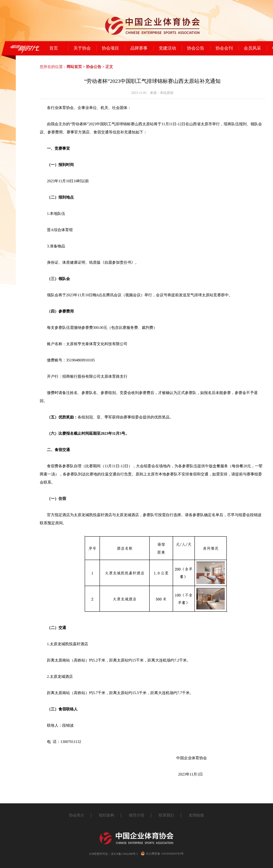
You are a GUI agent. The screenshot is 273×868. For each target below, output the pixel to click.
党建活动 (167, 48)
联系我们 (166, 815)
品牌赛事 (139, 48)
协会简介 (77, 815)
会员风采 (252, 48)
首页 (54, 48)
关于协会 (82, 48)
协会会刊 (224, 48)
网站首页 (74, 67)
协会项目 (110, 48)
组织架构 (107, 815)
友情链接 (196, 815)
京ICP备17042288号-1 (124, 854)
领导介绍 (136, 815)
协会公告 (196, 48)
